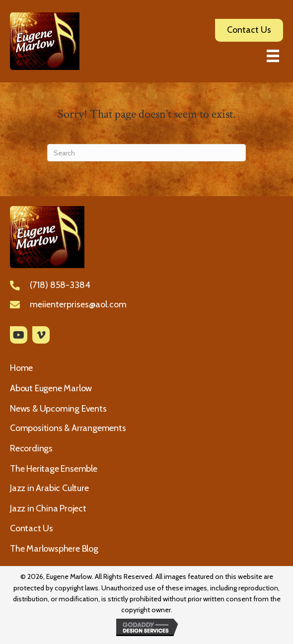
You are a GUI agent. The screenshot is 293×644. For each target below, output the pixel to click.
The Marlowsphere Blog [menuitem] (54, 549)
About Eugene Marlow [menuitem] (51, 388)
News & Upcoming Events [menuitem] (58, 409)
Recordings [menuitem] (31, 448)
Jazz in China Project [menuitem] (48, 508)
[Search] (146, 153)
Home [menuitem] (21, 368)
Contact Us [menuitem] (32, 528)
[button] (19, 335)
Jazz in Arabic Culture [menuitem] (49, 488)
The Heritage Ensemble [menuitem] (54, 469)
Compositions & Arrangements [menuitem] (68, 428)
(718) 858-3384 (60, 285)
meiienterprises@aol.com (78, 304)
